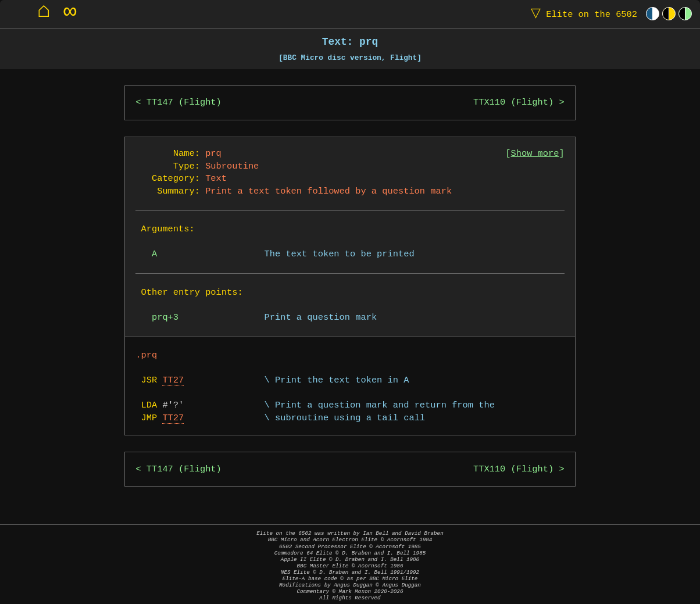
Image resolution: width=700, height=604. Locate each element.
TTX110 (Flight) (513, 103)
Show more (535, 154)
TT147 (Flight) (184, 103)
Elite (581, 14)
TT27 (173, 380)
